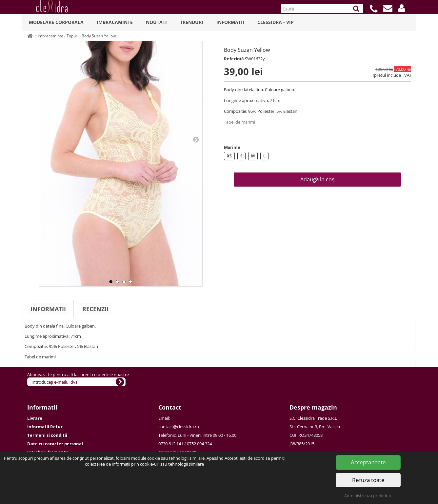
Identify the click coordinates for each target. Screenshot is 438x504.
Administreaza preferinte (368, 495)
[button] (402, 8)
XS (229, 156)
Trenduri (192, 22)
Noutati (156, 22)
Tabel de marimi (239, 122)
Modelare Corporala (56, 22)
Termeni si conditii (47, 435)
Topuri (72, 36)
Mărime (232, 147)
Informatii (230, 22)
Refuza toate (368, 480)
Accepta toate (368, 462)
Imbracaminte (115, 22)
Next (196, 139)
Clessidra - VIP (276, 22)
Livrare (35, 418)
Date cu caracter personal (55, 444)
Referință (234, 59)
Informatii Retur (45, 427)
